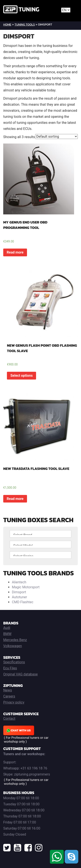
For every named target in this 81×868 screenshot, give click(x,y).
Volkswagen (13, 646)
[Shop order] (56, 136)
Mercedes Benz (15, 640)
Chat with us (19, 730)
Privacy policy (14, 702)
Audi (7, 628)
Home (7, 25)
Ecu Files (10, 668)
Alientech (19, 582)
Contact (9, 719)
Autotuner (19, 597)
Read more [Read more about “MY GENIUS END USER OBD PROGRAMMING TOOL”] (15, 252)
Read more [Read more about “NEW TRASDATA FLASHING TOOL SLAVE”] (15, 499)
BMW (7, 634)
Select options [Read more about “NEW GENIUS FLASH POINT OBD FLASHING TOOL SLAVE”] (21, 376)
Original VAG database (21, 674)
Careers (9, 696)
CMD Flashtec (23, 602)
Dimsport (19, 592)
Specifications (14, 662)
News (8, 690)
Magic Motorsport (26, 587)
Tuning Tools (25, 25)
